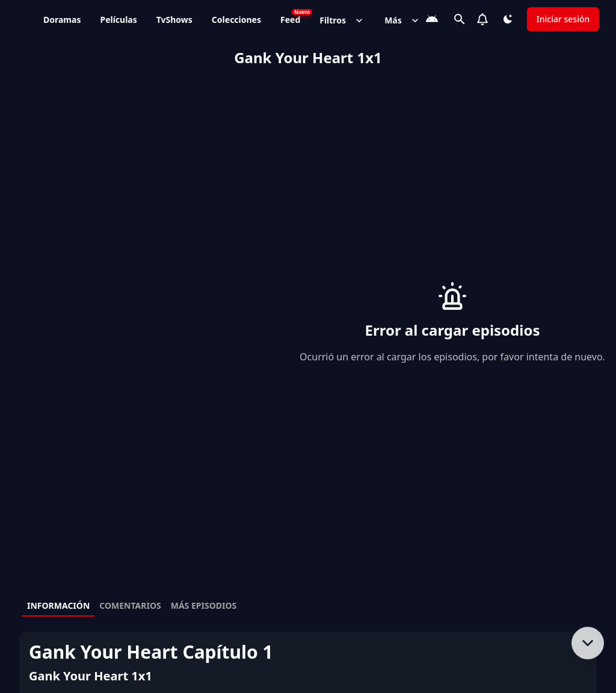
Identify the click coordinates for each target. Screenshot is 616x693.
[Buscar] (460, 19)
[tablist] (308, 606)
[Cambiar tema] (508, 19)
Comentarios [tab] (130, 605)
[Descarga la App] (432, 19)
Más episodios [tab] (204, 605)
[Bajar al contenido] (588, 643)
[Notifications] (482, 19)
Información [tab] (58, 605)
